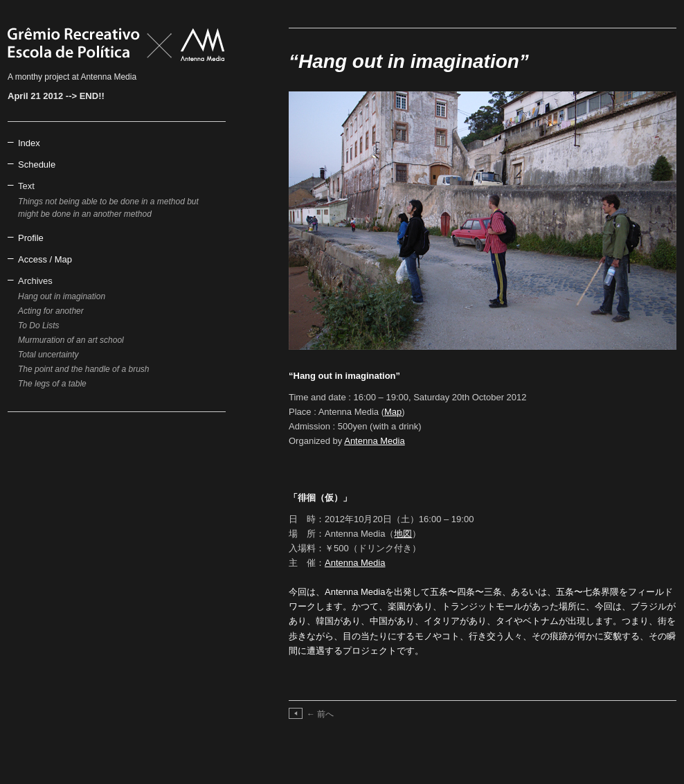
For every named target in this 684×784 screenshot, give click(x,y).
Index (29, 143)
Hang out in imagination (62, 296)
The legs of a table (52, 384)
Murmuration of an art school (71, 340)
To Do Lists (39, 326)
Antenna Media (374, 441)
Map (393, 412)
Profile (31, 238)
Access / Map (45, 259)
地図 (403, 534)
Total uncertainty (48, 355)
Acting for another (51, 311)
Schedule (37, 164)
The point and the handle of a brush (83, 369)
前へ (320, 714)
